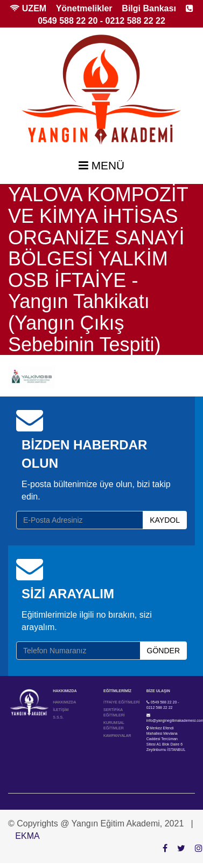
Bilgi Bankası (149, 8)
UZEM (28, 8)
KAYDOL (165, 520)
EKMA (27, 836)
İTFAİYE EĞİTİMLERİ (122, 702)
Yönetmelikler (84, 8)
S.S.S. (58, 717)
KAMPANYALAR (117, 736)
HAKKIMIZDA (64, 702)
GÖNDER (163, 651)
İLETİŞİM (61, 710)
